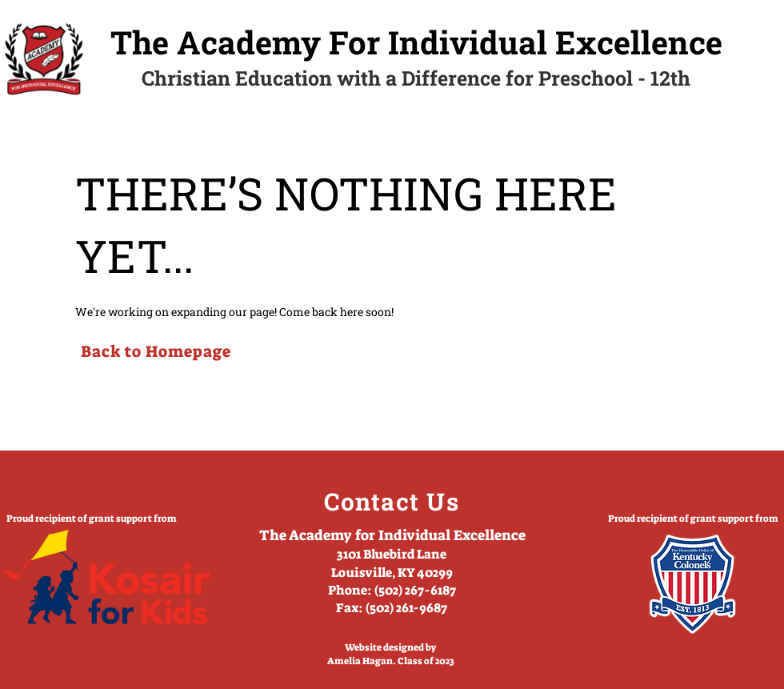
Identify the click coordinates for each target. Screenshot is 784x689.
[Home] (44, 59)
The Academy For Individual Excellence (416, 42)
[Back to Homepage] (156, 351)
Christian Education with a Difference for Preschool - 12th (416, 78)
